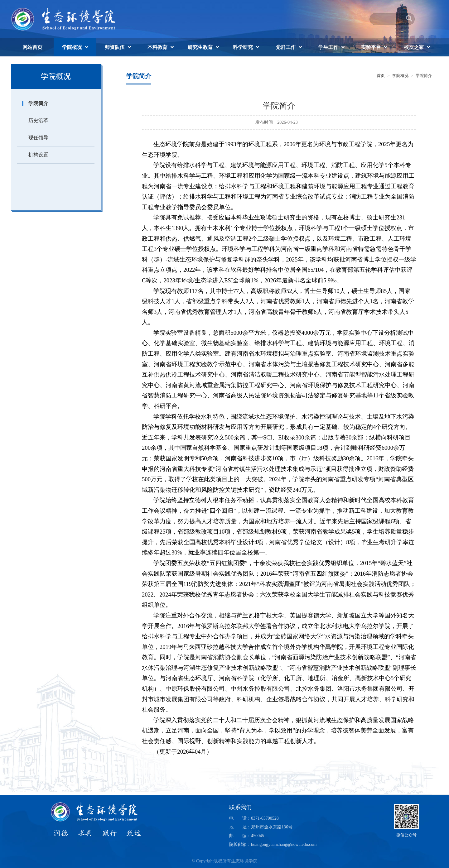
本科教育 (157, 47)
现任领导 (38, 138)
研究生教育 (200, 47)
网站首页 (32, 47)
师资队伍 (115, 47)
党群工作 (286, 47)
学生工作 (328, 47)
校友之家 (414, 47)
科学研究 (243, 47)
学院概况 (72, 47)
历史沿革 (38, 120)
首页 (381, 76)
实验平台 (371, 47)
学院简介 (38, 103)
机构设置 (38, 155)
